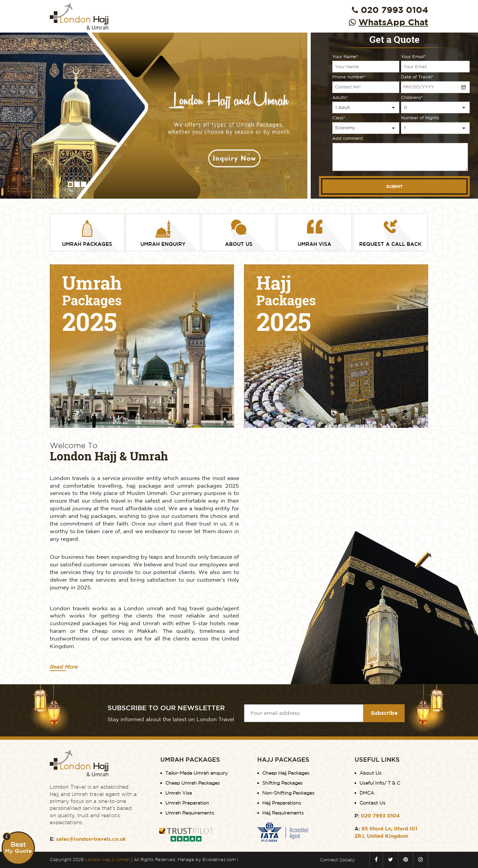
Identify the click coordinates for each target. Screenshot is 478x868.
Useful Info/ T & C (380, 783)
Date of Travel (417, 77)
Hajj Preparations (282, 803)
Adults (340, 97)
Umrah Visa (179, 793)
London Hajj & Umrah (107, 860)
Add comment (348, 138)
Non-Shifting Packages (288, 793)
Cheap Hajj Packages (286, 773)
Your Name (345, 57)
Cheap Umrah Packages (193, 783)
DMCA (367, 793)
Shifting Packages (282, 783)
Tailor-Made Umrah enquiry (197, 773)
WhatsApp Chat (393, 22)
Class (339, 118)
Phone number (349, 77)
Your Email (413, 57)
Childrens (412, 97)
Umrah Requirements (190, 813)
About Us (370, 773)
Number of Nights (420, 118)
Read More (64, 667)
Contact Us (372, 803)
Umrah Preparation (187, 803)
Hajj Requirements (283, 813)
